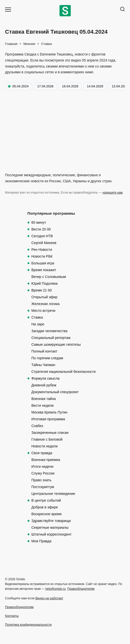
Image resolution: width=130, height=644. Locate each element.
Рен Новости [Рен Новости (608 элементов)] (42, 250)
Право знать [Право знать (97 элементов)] (41, 480)
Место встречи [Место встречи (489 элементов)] (43, 311)
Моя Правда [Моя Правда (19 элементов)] (41, 541)
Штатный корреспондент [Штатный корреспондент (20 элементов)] (51, 534)
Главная (11, 44)
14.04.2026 (95, 86)
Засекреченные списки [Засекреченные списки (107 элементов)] (50, 433)
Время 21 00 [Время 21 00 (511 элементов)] (42, 290)
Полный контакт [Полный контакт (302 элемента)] (44, 351)
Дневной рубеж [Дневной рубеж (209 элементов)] (44, 385)
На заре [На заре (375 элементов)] (38, 324)
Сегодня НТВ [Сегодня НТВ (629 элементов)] (42, 236)
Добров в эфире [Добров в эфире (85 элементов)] (45, 507)
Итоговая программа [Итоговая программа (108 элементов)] (48, 419)
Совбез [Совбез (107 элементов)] (37, 426)
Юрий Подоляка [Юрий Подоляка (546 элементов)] (45, 283)
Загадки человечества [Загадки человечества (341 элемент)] (49, 331)
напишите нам (113, 193)
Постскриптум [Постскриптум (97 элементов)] (43, 487)
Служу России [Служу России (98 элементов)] (43, 473)
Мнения (29, 44)
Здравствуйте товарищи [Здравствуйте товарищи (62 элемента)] (51, 521)
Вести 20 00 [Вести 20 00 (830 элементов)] (41, 229)
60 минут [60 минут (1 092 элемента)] (39, 222)
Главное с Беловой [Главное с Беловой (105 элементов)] (47, 439)
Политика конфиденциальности (28, 625)
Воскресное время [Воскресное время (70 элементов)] (46, 514)
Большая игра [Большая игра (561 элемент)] (43, 263)
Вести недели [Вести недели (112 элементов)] (43, 405)
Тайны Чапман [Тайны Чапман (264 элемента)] (43, 365)
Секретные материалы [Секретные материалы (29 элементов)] (50, 528)
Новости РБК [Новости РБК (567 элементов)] (42, 256)
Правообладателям (81, 589)
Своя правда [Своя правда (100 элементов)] (42, 453)
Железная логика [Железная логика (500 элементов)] (45, 304)
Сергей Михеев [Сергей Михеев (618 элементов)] (44, 243)
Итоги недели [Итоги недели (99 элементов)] (42, 466)
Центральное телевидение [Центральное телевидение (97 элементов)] (53, 494)
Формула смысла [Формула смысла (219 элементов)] (45, 378)
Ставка (47, 44)
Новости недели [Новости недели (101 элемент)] (45, 446)
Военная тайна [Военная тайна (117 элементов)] (44, 399)
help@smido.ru (56, 589)
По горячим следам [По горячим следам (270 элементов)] (47, 358)
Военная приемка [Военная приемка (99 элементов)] (46, 460)
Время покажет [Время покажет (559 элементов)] (44, 270)
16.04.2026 (70, 86)
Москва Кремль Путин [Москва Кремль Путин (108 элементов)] (49, 412)
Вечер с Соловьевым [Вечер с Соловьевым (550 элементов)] (49, 277)
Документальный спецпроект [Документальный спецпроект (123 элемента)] (55, 392)
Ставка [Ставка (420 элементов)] (37, 317)
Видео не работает (49, 598)
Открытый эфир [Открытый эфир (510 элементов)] (44, 297)
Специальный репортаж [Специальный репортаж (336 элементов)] (51, 338)
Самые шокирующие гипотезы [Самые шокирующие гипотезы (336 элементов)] (56, 344)
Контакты (12, 616)
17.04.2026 (45, 86)
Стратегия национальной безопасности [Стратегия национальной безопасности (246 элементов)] (63, 372)
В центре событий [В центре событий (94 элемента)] (46, 500)
